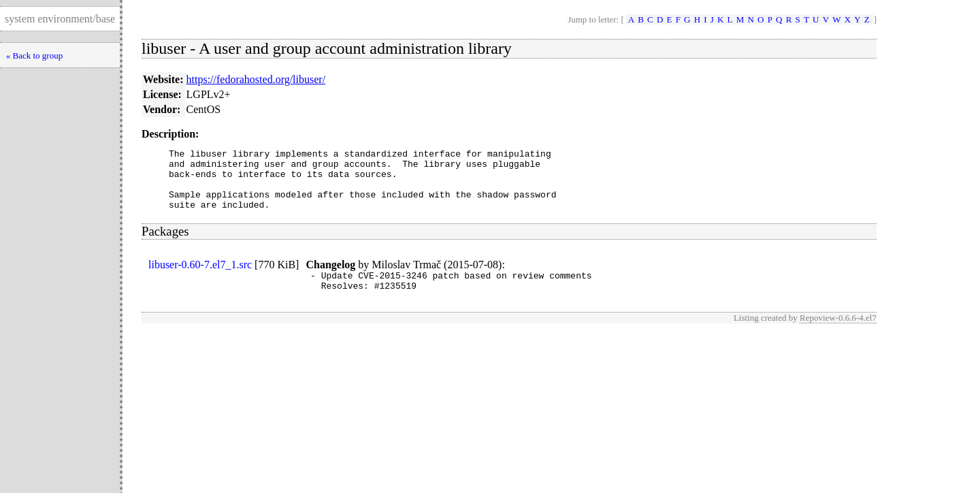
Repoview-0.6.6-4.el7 (838, 334)
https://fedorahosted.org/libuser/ (256, 79)
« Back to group (34, 55)
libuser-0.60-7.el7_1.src (200, 277)
